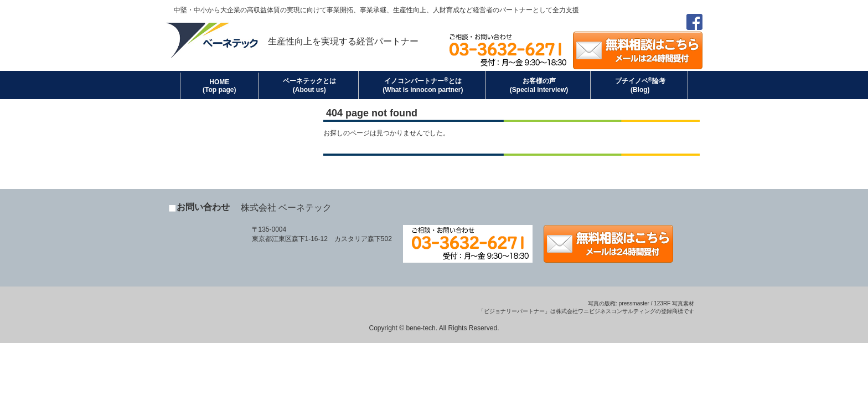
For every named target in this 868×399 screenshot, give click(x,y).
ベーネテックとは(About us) (309, 85)
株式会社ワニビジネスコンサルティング (606, 311)
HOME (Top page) (219, 86)
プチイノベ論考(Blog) (640, 85)
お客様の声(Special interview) (539, 85)
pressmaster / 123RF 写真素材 (657, 303)
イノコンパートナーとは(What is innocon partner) (423, 85)
